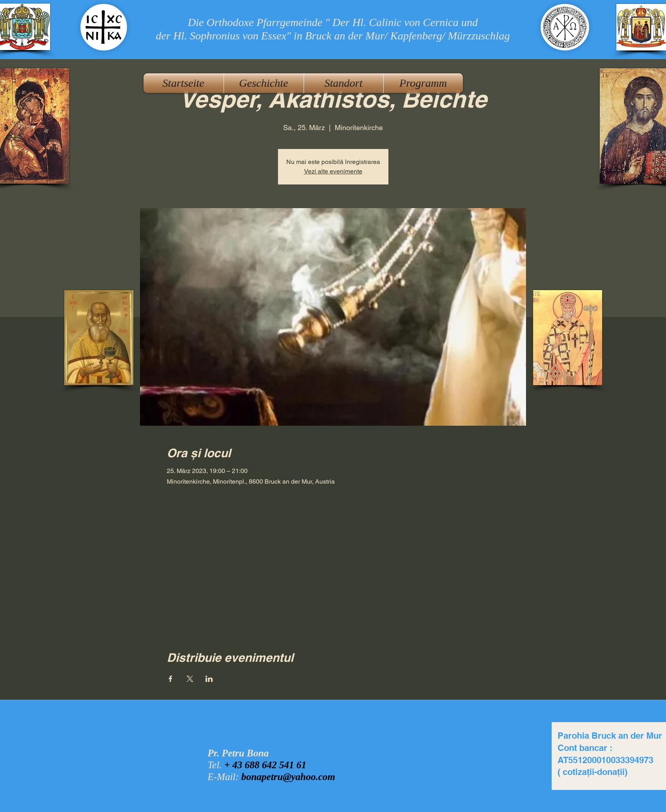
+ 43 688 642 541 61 (265, 765)
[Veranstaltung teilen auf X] (190, 679)
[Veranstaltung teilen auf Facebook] (171, 679)
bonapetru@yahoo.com (288, 777)
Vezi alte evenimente (333, 171)
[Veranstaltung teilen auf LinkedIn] (209, 679)
